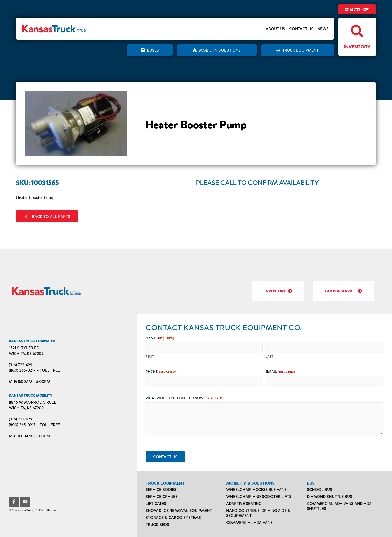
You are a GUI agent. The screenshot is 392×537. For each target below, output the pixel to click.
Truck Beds (157, 524)
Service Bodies (161, 489)
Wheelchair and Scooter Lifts (259, 496)
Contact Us (301, 29)
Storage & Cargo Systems (173, 517)
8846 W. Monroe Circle (33, 402)
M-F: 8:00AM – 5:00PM (30, 381)
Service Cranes (162, 496)
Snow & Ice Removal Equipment (179, 510)
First (150, 356)
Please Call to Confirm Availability (257, 182)
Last (270, 356)
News (323, 29)
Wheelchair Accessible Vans (256, 489)
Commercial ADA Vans (249, 522)
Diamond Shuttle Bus (330, 496)
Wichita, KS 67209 (26, 353)
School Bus (320, 489)
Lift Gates (156, 503)
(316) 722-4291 (357, 9)
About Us (275, 29)
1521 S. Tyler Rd (24, 348)
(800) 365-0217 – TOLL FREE (34, 370)
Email (281, 371)
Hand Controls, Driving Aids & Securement (258, 513)
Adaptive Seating (244, 503)
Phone (161, 371)
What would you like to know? (184, 398)
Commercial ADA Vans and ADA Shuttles (339, 506)
